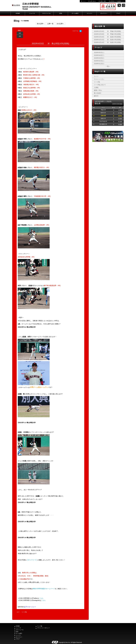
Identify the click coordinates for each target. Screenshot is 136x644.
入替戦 (96, 88)
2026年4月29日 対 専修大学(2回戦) (107, 31)
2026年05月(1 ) (99, 52)
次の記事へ (60, 24)
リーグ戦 (24, 612)
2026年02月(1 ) (99, 61)
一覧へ (108, 66)
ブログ (118, 13)
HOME (18, 13)
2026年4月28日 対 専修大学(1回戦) (107, 34)
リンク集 (40, 626)
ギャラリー (104, 13)
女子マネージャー (30, 607)
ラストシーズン (99, 79)
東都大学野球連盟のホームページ (44, 589)
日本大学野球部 (30, 4)
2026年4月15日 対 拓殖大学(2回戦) (107, 40)
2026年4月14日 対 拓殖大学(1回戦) (107, 42)
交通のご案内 (103, 1)
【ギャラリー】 (32, 560)
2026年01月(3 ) (99, 64)
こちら (41, 598)
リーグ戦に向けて (100, 85)
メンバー (89, 13)
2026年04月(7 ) (99, 55)
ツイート (75, 31)
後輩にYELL (98, 90)
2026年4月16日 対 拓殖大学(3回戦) (107, 37)
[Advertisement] (108, 158)
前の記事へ (41, 24)
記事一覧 (50, 24)
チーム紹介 (75, 13)
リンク (84, 1)
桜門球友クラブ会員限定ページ (117, 1)
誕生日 (96, 96)
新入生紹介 (98, 93)
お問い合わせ (93, 1)
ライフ (96, 76)
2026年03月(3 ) (99, 58)
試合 (61, 13)
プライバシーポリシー (43, 628)
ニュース (32, 13)
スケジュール (46, 13)
